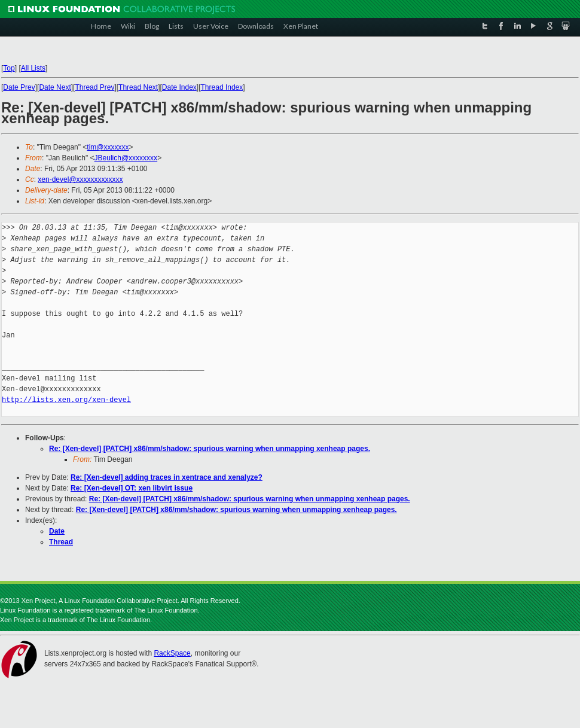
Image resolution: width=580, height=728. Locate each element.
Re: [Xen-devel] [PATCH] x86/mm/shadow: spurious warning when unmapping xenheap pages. (210, 449)
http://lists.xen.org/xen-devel (66, 400)
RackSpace (172, 653)
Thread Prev (94, 87)
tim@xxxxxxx (108, 147)
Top (9, 68)
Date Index (179, 87)
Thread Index (222, 87)
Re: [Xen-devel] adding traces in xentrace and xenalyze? (167, 477)
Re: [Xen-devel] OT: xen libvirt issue (132, 488)
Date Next (55, 87)
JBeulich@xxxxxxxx (126, 158)
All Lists (33, 68)
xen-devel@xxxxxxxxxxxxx (80, 179)
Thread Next (138, 87)
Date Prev (19, 87)
